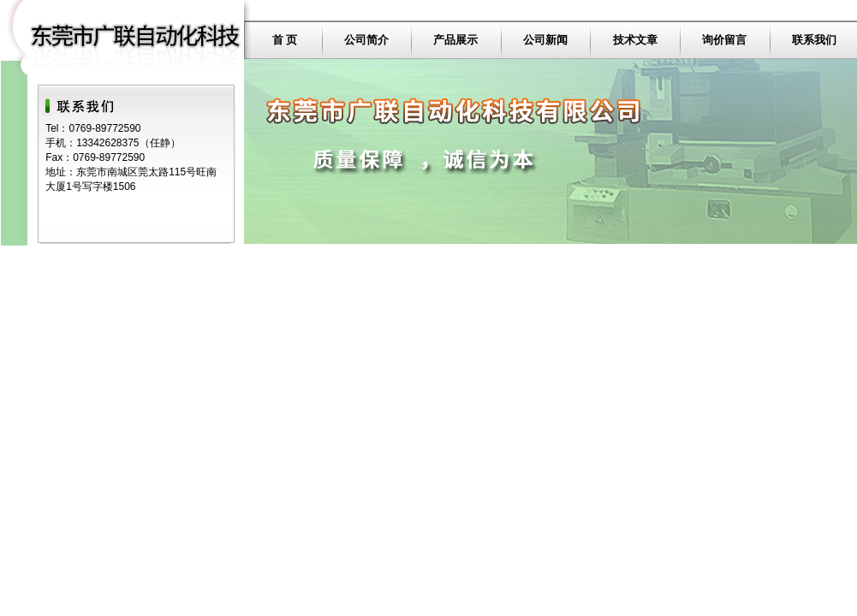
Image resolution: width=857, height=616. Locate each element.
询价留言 (724, 40)
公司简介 (366, 40)
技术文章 (635, 40)
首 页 (285, 40)
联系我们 (814, 40)
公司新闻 (545, 40)
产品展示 (455, 40)
